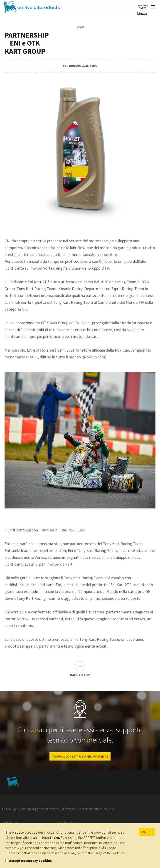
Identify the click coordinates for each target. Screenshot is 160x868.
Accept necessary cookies (30, 860)
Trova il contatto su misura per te (80, 756)
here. (56, 837)
